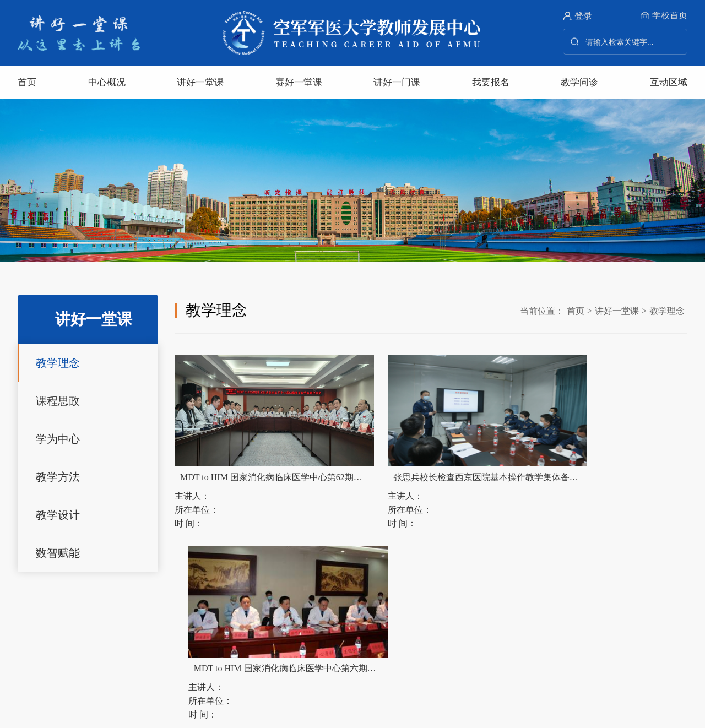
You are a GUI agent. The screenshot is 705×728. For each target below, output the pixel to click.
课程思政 (58, 401)
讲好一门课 (397, 82)
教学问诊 (579, 82)
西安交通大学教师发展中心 (339, 618)
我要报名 (491, 82)
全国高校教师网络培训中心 (466, 618)
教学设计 (58, 515)
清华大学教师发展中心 (95, 618)
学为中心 (58, 439)
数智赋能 (58, 553)
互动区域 (669, 82)
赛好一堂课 (299, 82)
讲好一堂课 (200, 82)
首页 (27, 82)
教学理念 (58, 363)
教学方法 (58, 477)
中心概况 (107, 82)
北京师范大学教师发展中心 (213, 618)
